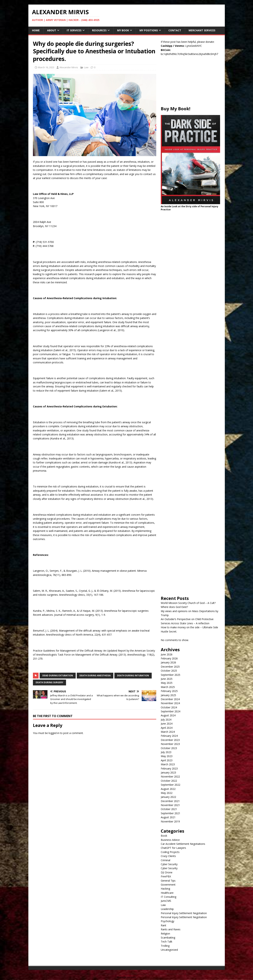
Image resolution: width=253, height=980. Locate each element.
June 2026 (167, 654)
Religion (165, 934)
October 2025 (169, 671)
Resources (99, 30)
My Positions (149, 30)
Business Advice (170, 840)
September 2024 (171, 711)
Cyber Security (169, 864)
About (52, 30)
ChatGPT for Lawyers (173, 848)
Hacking (165, 889)
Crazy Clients (168, 856)
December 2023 (170, 740)
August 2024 (168, 715)
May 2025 (167, 683)
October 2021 (169, 809)
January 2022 (168, 797)
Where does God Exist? (174, 607)
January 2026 (168, 662)
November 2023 (170, 744)
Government (168, 885)
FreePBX (166, 876)
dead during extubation (58, 676)
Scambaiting (168, 938)
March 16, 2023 (46, 67)
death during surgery (49, 682)
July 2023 (166, 752)
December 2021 (170, 801)
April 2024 (167, 728)
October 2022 (169, 781)
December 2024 (170, 699)
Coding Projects (170, 852)
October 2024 (169, 707)
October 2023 (169, 748)
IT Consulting (169, 897)
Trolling (165, 946)
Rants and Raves (171, 929)
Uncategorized (169, 950)
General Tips (168, 881)
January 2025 (168, 695)
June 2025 (167, 679)
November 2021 (170, 805)
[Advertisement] (190, 83)
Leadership (167, 909)
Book (164, 836)
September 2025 (171, 675)
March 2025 (168, 687)
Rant (164, 925)
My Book (123, 30)
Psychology (168, 921)
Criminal (166, 860)
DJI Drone (167, 872)
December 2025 (170, 667)
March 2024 (168, 732)
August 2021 (168, 817)
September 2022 (171, 785)
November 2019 (170, 821)
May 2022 (167, 793)
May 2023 (167, 756)
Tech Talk (167, 942)
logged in (54, 733)
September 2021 (171, 813)
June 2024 (167, 724)
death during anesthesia (95, 676)
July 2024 (166, 720)
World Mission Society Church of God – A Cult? (188, 603)
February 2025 (169, 691)
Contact (175, 30)
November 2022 (170, 776)
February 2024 (169, 736)
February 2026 (169, 658)
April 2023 (167, 760)
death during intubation (133, 676)
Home (36, 30)
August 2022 (168, 789)
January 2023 (168, 772)
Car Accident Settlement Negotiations (183, 844)
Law (86, 67)
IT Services (74, 30)
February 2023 (169, 768)
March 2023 (168, 764)
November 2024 (170, 703)
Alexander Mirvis (69, 67)
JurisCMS (166, 901)
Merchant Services (202, 30)
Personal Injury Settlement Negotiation (184, 913)
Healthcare (167, 893)
